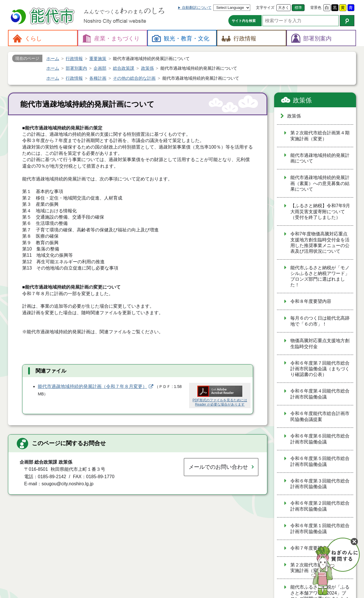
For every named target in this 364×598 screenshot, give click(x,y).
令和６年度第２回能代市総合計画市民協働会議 (320, 506)
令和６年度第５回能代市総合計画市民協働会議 (320, 461)
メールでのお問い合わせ (218, 467)
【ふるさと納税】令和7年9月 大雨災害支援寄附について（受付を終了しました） (320, 211)
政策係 (302, 100)
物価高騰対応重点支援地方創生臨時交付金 (320, 344)
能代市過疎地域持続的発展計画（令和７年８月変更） (92, 386)
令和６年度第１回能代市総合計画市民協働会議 (320, 529)
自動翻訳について (197, 8)
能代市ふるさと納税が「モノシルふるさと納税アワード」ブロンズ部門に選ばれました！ (320, 276)
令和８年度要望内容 (311, 301)
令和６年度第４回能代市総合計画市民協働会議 (320, 394)
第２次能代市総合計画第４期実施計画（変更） (320, 136)
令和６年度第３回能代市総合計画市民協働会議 (320, 484)
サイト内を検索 (244, 21)
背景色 (316, 8)
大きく (284, 8)
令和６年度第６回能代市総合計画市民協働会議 (320, 439)
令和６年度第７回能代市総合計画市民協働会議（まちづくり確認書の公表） (320, 369)
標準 (298, 8)
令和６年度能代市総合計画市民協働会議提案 (320, 416)
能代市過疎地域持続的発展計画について (320, 158)
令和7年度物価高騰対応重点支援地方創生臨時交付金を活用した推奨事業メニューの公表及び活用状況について (320, 243)
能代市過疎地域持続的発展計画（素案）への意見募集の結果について (320, 183)
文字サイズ (265, 8)
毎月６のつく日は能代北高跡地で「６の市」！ (320, 321)
